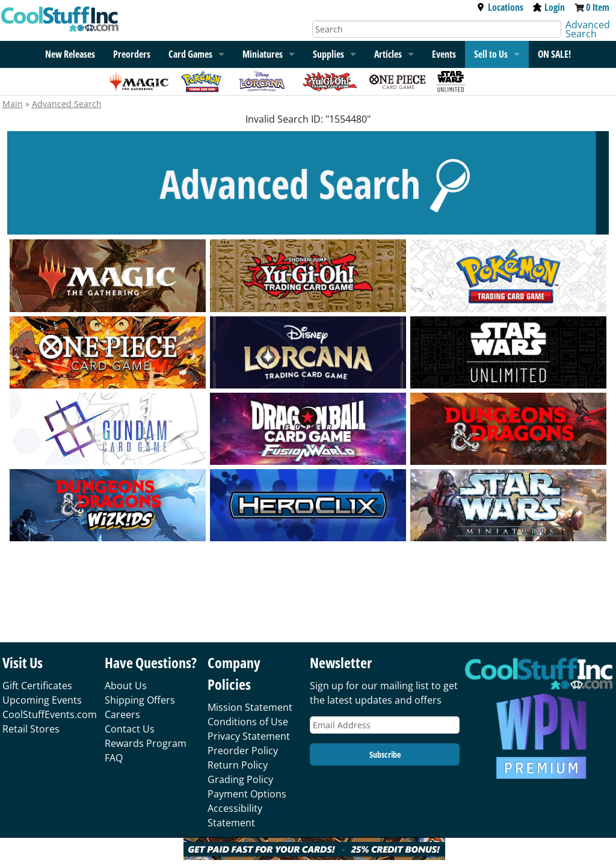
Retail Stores (31, 729)
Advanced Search (588, 29)
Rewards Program (146, 743)
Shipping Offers (140, 700)
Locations (500, 7)
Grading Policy (240, 779)
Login (549, 7)
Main (13, 104)
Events (444, 54)
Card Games (190, 54)
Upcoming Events (42, 700)
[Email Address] (385, 725)
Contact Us (130, 729)
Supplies (328, 54)
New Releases (70, 54)
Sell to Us (491, 54)
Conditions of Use (248, 722)
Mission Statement (250, 707)
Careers (122, 714)
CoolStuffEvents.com (50, 714)
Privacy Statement (249, 736)
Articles (388, 54)
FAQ (114, 758)
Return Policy (238, 765)
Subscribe (385, 754)
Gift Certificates (37, 686)
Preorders (132, 54)
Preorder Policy (243, 751)
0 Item (598, 7)
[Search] (437, 29)
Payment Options (247, 794)
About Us (126, 686)
